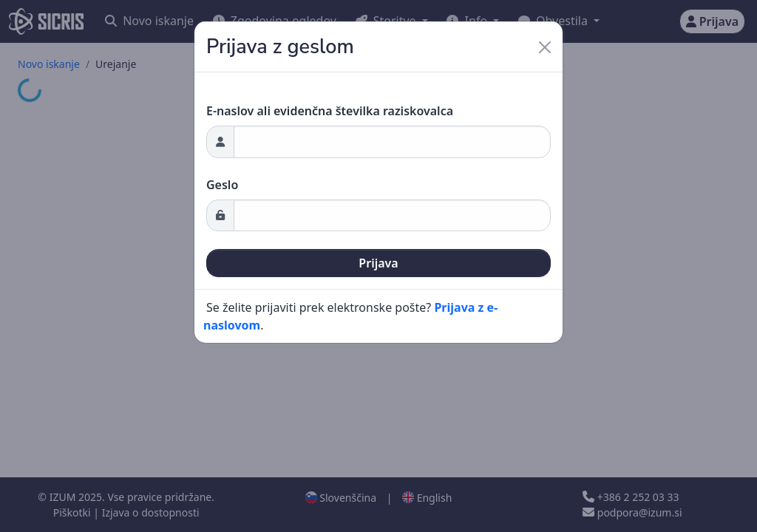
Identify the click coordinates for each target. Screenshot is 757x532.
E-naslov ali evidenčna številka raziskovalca (330, 111)
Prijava (378, 263)
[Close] (545, 47)
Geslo (222, 185)
